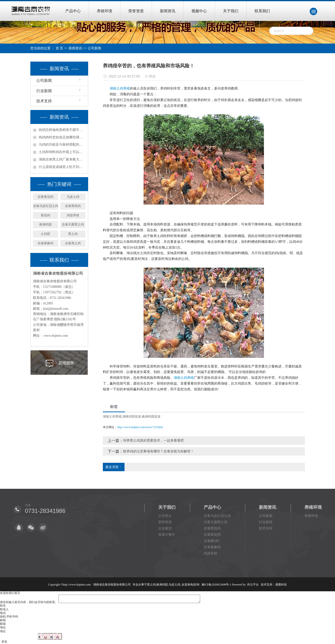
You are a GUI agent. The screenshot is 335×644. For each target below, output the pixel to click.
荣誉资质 (136, 11)
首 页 (59, 48)
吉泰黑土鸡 (73, 243)
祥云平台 (253, 585)
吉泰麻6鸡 (211, 541)
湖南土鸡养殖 (120, 88)
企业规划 (165, 528)
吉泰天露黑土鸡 (73, 224)
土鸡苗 (45, 234)
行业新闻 (44, 91)
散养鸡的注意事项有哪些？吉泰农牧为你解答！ (158, 451)
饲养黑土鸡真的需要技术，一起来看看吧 (153, 441)
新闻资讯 (168, 11)
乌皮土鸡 (73, 197)
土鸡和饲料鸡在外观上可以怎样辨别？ (62, 152)
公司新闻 (94, 48)
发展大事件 (167, 535)
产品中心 (73, 11)
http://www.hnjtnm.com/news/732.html (140, 427)
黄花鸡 (45, 215)
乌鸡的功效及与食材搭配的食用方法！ (62, 145)
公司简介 (165, 516)
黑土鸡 (73, 234)
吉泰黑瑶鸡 (73, 206)
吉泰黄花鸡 (45, 197)
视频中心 (199, 11)
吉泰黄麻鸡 (45, 243)
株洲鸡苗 (46, 224)
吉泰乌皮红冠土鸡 (46, 206)
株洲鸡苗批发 (151, 416)
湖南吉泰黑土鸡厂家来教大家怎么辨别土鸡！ (62, 159)
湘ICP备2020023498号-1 (216, 585)
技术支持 (44, 101)
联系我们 (262, 11)
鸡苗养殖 (73, 215)
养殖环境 (105, 11)
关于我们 (231, 11)
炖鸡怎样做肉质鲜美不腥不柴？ (62, 130)
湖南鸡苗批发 (132, 416)
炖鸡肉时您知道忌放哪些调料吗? (62, 137)
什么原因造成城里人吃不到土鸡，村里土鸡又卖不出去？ (62, 167)
